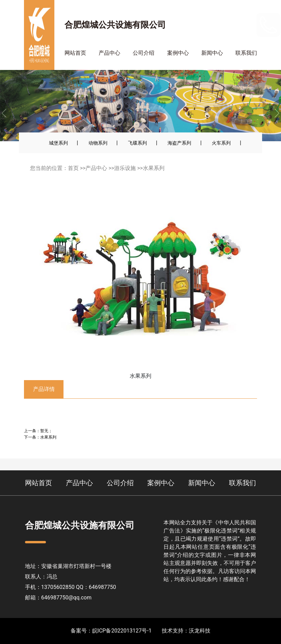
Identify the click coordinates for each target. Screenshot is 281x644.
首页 (73, 168)
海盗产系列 (179, 143)
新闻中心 (212, 53)
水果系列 (154, 168)
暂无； (46, 431)
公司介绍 (144, 53)
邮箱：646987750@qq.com (58, 598)
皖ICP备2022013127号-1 (122, 631)
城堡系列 (58, 143)
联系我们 (246, 53)
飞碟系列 (137, 143)
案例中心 (178, 53)
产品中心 (109, 53)
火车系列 (221, 143)
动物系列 (98, 143)
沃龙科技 (200, 631)
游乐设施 (125, 168)
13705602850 (235, 24)
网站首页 (75, 53)
